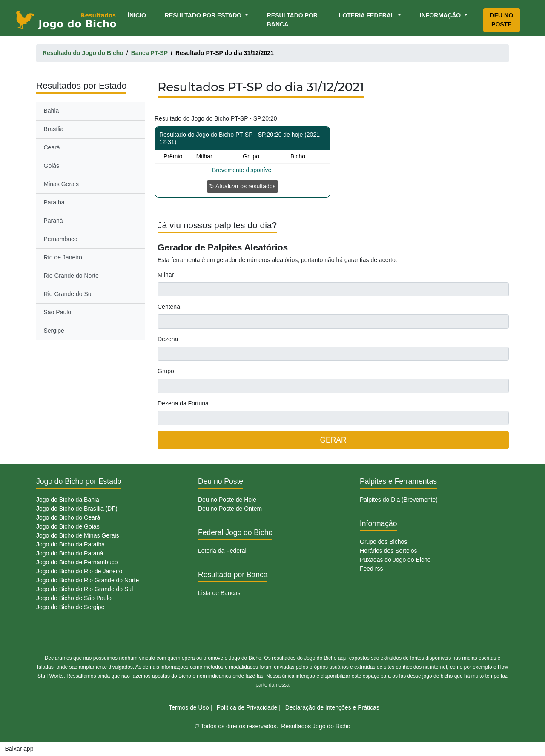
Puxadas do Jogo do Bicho (395, 560)
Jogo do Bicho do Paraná (70, 553)
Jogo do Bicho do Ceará (68, 517)
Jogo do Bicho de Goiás (68, 526)
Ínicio (138, 15)
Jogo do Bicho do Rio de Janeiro (79, 571)
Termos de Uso (189, 707)
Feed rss (371, 569)
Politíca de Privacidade (247, 707)
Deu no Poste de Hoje (227, 500)
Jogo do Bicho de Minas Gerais (78, 535)
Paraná (53, 221)
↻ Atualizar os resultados (242, 186)
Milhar (166, 275)
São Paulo (58, 312)
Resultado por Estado (204, 15)
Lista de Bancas (219, 593)
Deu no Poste (502, 20)
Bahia (52, 111)
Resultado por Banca (292, 20)
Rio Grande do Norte (71, 276)
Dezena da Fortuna (183, 403)
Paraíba (54, 202)
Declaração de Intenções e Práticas (332, 707)
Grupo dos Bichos (383, 542)
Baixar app (19, 749)
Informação (441, 15)
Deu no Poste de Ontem (230, 509)
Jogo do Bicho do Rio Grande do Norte (87, 580)
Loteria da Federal (222, 551)
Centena (169, 307)
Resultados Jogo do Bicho (316, 726)
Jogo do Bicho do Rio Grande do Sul (85, 589)
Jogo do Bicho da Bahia (68, 500)
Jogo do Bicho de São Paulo (74, 598)
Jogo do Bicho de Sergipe (70, 607)
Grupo (166, 371)
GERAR (333, 440)
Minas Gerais (61, 184)
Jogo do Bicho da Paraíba (70, 544)
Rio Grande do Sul (68, 294)
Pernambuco (61, 239)
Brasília (54, 129)
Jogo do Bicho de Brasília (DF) (77, 509)
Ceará (52, 147)
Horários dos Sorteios (389, 551)
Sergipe (54, 331)
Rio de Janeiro (63, 257)
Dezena (168, 339)
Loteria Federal (368, 15)
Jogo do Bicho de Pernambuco (77, 562)
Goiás (52, 166)
